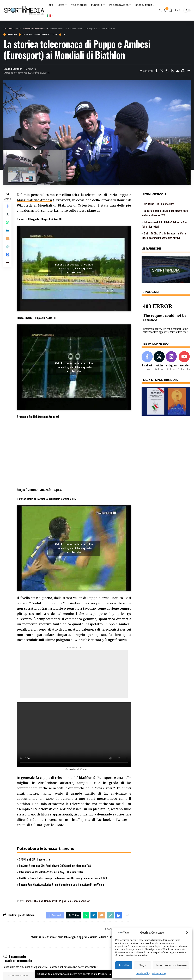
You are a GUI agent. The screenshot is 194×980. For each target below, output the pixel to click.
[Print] (183, 71)
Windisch (85, 901)
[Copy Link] (8, 247)
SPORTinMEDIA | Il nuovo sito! (35, 859)
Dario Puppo (118, 195)
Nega (143, 965)
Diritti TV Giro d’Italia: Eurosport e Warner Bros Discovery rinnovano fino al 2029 (63, 878)
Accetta (124, 965)
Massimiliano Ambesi (34, 200)
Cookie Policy (143, 973)
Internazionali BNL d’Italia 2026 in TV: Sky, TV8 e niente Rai (51, 872)
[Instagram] (172, 361)
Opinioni (12, 35)
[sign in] (160, 10)
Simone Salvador (13, 69)
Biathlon (39, 901)
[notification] (165, 10)
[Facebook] (147, 361)
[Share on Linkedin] (172, 71)
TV (66, 35)
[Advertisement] (74, 674)
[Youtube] (185, 361)
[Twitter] (159, 361)
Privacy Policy (159, 973)
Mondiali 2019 (51, 901)
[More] (188, 71)
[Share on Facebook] (156, 71)
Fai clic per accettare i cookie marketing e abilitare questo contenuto (74, 269)
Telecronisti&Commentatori (41, 35)
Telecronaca (74, 901)
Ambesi (29, 901)
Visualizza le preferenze (171, 965)
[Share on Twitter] (162, 71)
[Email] (178, 71)
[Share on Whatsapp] (167, 71)
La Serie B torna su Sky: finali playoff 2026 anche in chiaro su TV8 (55, 866)
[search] (170, 10)
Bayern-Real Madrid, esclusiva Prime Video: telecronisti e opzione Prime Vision (61, 884)
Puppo (63, 901)
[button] (187, 933)
